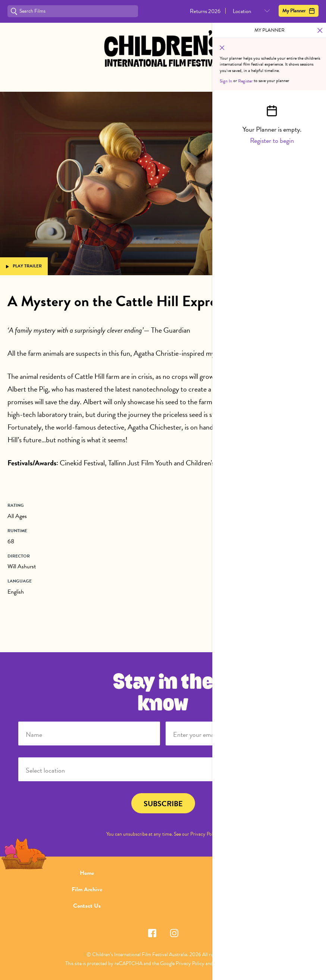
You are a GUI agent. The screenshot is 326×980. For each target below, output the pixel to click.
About (239, 873)
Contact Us (87, 906)
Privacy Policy (205, 834)
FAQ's (239, 889)
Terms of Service (231, 963)
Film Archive (87, 889)
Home (87, 873)
